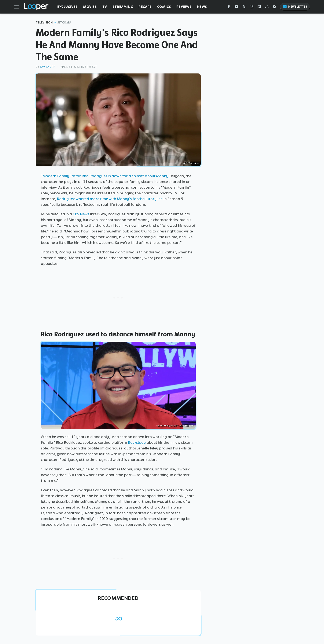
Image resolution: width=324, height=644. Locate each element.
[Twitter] (244, 8)
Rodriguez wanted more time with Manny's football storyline (110, 199)
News (202, 7)
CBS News (81, 214)
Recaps (145, 7)
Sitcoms (64, 23)
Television (44, 23)
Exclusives (67, 7)
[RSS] (275, 8)
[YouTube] (236, 8)
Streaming (123, 7)
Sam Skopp (47, 67)
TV (105, 7)
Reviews (184, 7)
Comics (164, 7)
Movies (90, 7)
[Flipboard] (259, 8)
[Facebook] (229, 8)
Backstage (137, 442)
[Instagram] (252, 8)
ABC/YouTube (191, 163)
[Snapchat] (267, 8)
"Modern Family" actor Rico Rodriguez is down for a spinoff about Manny (105, 176)
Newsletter (295, 7)
